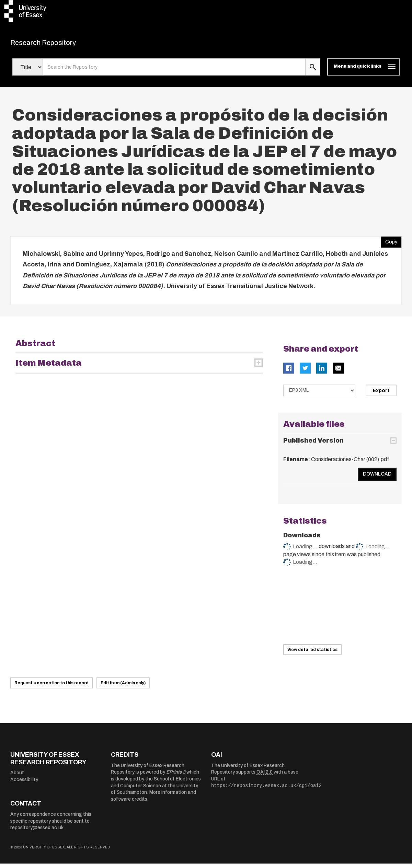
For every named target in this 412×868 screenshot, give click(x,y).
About (17, 777)
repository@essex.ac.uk (37, 832)
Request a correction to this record (51, 687)
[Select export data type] (319, 395)
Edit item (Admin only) (123, 687)
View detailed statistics (312, 654)
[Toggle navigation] (363, 71)
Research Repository (59, 45)
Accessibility (24, 784)
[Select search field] (28, 71)
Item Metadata (49, 367)
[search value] (174, 71)
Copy (389, 244)
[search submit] (313, 71)
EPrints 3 (176, 776)
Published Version (313, 445)
